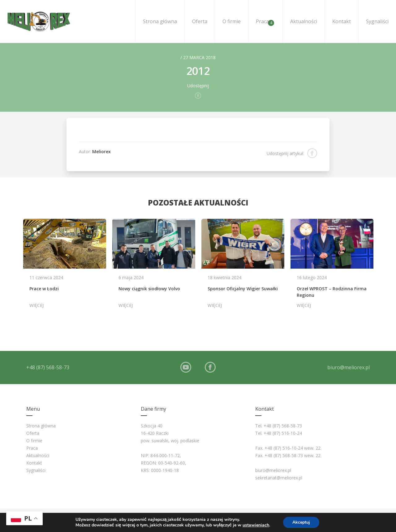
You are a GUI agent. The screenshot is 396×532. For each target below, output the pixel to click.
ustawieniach (256, 525)
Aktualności (304, 21)
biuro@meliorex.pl (349, 367)
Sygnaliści (377, 21)
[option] (65, 266)
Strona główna (160, 21)
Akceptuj (301, 522)
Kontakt (342, 21)
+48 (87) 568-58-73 (48, 367)
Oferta (200, 21)
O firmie (232, 21)
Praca (265, 22)
